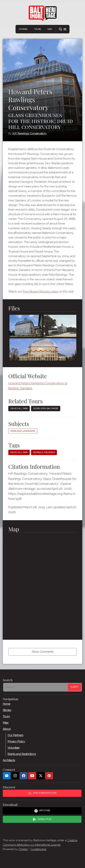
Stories (23, 29)
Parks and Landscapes (23, 431)
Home (6, 704)
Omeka (23, 849)
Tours (37, 29)
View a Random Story (42, 793)
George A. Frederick (44, 452)
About (7, 729)
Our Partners (15, 735)
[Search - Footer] (36, 687)
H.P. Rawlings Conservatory (29, 134)
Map (50, 29)
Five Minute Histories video (40, 291)
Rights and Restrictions (22, 754)
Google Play (42, 819)
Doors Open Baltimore (46, 409)
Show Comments (43, 652)
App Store (42, 811)
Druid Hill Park (19, 409)
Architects (9, 760)
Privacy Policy (16, 741)
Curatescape (38, 849)
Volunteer (14, 748)
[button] (63, 29)
